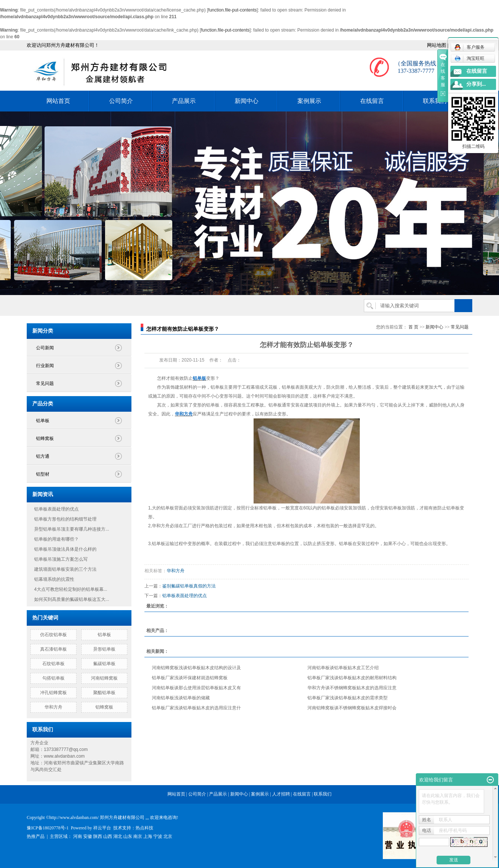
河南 (78, 836)
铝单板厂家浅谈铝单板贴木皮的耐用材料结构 (352, 678)
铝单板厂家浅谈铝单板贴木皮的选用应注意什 (196, 708)
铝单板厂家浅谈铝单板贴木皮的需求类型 (348, 698)
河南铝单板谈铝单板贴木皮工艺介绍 (343, 668)
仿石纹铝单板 (53, 635)
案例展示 (309, 101)
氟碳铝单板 (104, 664)
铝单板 (43, 421)
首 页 (413, 327)
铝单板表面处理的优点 (56, 509)
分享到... (476, 84)
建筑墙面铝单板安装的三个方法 (65, 569)
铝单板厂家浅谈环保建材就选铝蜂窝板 (190, 678)
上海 (148, 836)
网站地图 (437, 45)
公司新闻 (45, 348)
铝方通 (43, 456)
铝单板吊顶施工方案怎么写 (61, 559)
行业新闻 (45, 366)
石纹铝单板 (53, 664)
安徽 (88, 836)
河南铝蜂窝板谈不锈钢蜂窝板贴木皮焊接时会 (352, 708)
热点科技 (144, 828)
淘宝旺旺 (469, 58)
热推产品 (36, 836)
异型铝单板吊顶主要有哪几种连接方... (72, 529)
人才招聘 (281, 794)
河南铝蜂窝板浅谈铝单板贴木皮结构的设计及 (196, 668)
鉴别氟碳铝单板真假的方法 (189, 586)
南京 (138, 836)
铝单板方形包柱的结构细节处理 (65, 519)
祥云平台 (102, 828)
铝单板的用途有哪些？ (56, 539)
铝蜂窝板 (45, 438)
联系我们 (435, 101)
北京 (168, 836)
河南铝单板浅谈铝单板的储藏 (181, 698)
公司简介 (121, 101)
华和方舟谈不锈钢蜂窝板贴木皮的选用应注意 (352, 688)
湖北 (118, 836)
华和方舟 (53, 707)
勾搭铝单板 (53, 678)
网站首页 (58, 101)
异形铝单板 (104, 649)
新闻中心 (247, 101)
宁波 (158, 836)
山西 (108, 836)
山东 (128, 836)
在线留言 (372, 101)
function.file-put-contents (233, 10)
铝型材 (43, 474)
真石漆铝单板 (53, 649)
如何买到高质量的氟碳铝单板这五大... (72, 599)
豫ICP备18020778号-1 (48, 828)
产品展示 (184, 101)
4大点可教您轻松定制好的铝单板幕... (71, 589)
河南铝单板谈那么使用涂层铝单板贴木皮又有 (196, 688)
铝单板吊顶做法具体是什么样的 (65, 549)
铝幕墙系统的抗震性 (54, 579)
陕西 (98, 836)
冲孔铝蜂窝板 (53, 693)
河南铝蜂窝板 (104, 678)
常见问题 (45, 383)
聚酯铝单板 (104, 693)
